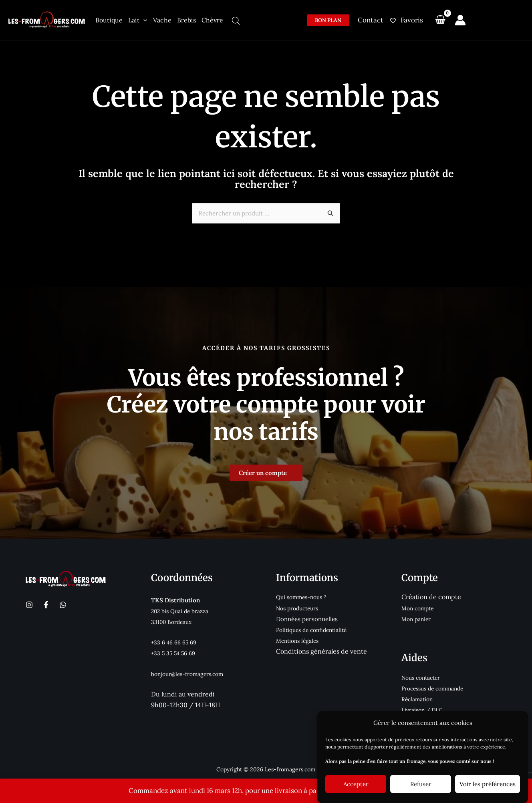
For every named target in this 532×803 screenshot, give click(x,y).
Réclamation (419, 698)
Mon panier (418, 617)
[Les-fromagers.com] (47, 19)
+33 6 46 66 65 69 (176, 641)
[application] (143, 20)
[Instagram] (29, 603)
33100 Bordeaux (173, 621)
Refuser (421, 784)
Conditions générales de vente (321, 650)
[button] (328, 20)
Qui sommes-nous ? (304, 596)
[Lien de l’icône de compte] (460, 20)
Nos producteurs (300, 607)
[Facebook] (46, 603)
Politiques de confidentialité (315, 629)
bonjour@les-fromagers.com (191, 672)
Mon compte (419, 607)
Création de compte (431, 596)
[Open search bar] (236, 21)
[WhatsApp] (63, 603)
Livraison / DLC (424, 709)
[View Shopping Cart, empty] (440, 20)
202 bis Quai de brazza (183, 609)
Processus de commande (436, 687)
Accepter (356, 784)
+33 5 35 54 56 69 (175, 652)
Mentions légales (299, 639)
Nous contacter (423, 676)
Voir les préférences (488, 784)
